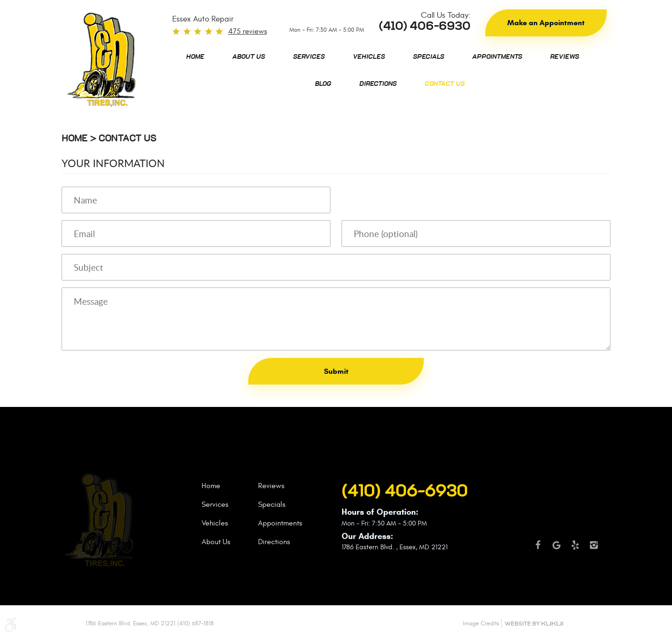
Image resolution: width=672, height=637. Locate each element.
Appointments (497, 57)
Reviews (565, 57)
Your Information (113, 163)
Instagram (594, 549)
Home (195, 57)
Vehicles (369, 57)
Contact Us (445, 84)
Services (309, 57)
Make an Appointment (546, 23)
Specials (429, 57)
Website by (534, 624)
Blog (323, 84)
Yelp (575, 549)
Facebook (538, 549)
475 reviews (248, 31)
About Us (249, 57)
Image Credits (481, 623)
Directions (378, 84)
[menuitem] (195, 57)
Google (556, 549)
